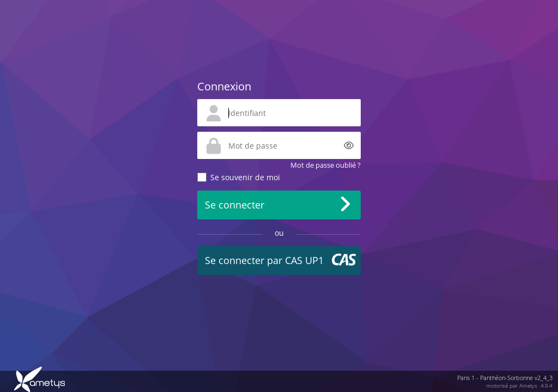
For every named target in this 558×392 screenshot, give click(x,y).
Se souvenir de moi (245, 177)
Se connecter (235, 205)
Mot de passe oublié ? (326, 165)
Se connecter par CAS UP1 (264, 260)
